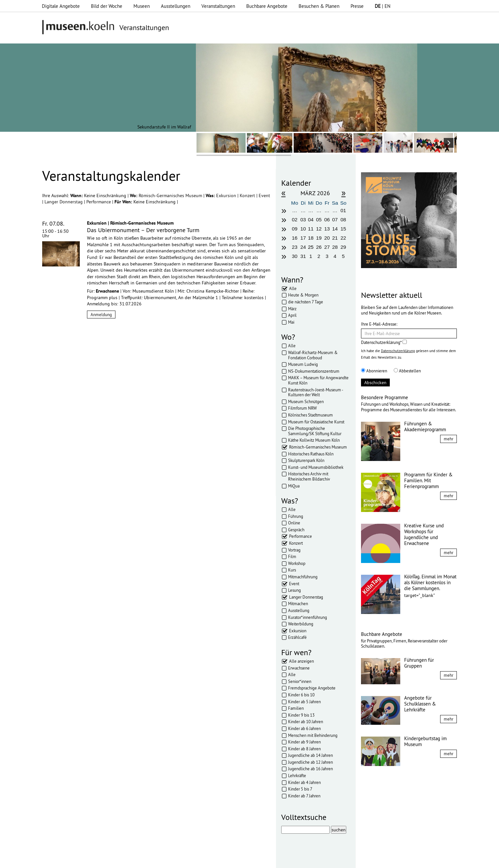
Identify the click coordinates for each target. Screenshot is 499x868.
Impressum (136, 860)
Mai (291, 322)
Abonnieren (374, 371)
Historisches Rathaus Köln (311, 454)
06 (327, 220)
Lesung (294, 590)
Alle (293, 288)
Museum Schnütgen (306, 401)
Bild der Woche (107, 6)
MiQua (294, 486)
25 (311, 247)
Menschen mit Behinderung (313, 735)
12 (319, 229)
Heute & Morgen (303, 295)
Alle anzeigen (301, 661)
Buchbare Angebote (267, 6)
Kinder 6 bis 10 (301, 695)
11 (311, 229)
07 (335, 220)
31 (303, 256)
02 (294, 220)
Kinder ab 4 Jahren (304, 782)
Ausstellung (299, 610)
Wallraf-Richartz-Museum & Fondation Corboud (313, 355)
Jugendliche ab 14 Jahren (310, 755)
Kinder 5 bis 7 (300, 789)
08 (343, 220)
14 (335, 229)
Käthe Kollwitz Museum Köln (314, 440)
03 (303, 220)
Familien (296, 708)
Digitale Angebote (61, 6)
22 (343, 238)
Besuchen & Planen (319, 6)
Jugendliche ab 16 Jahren (310, 769)
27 (327, 247)
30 (294, 256)
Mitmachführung (303, 577)
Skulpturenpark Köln (306, 460)
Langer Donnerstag (64, 202)
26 (319, 247)
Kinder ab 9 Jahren (304, 742)
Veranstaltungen (218, 6)
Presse (357, 6)
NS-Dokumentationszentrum (314, 371)
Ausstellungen (176, 6)
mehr (448, 439)
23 (294, 247)
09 (294, 229)
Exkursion (227, 196)
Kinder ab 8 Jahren (304, 749)
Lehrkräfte (297, 775)
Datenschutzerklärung (398, 351)
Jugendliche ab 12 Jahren (310, 762)
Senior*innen (300, 681)
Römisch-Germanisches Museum (171, 196)
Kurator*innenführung (308, 617)
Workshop (297, 563)
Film (292, 556)
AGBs (190, 860)
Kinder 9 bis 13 (301, 715)
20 (327, 238)
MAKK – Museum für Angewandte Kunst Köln (318, 380)
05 (319, 220)
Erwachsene (299, 668)
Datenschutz (166, 860)
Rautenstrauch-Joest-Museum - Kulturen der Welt (316, 392)
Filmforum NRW (302, 408)
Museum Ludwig (303, 364)
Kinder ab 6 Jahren (304, 728)
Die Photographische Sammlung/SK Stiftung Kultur (315, 431)
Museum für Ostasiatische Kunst (316, 422)
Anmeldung (101, 315)
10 (303, 229)
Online (294, 523)
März (292, 309)
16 (294, 238)
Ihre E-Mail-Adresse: (379, 324)
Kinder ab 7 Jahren (304, 796)
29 (343, 247)
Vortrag (294, 550)
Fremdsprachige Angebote (312, 688)
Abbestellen (407, 371)
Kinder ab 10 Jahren (306, 722)
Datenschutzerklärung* (384, 342)
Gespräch (296, 530)
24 (303, 247)
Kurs (292, 570)
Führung (296, 516)
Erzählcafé (297, 637)
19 (319, 238)
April (292, 315)
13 (327, 229)
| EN (383, 6)
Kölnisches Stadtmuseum (310, 415)
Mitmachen (298, 604)
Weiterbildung (301, 624)
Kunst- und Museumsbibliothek (316, 467)
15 (343, 229)
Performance (99, 202)
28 (335, 247)
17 (303, 238)
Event (264, 196)
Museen (142, 6)
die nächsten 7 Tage (306, 302)
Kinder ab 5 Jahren (304, 702)
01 (343, 210)
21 (335, 238)
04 (311, 220)
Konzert (248, 196)
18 (311, 238)
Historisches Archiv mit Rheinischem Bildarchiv (309, 476)
